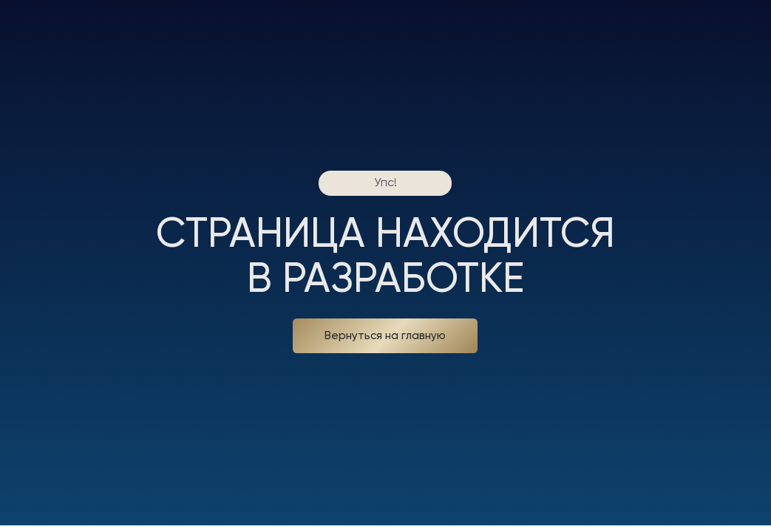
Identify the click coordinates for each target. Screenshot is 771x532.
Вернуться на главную (385, 336)
